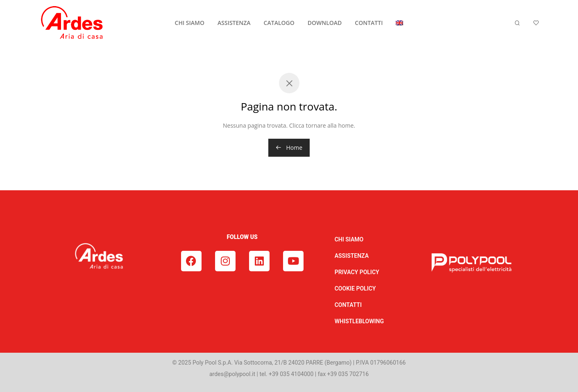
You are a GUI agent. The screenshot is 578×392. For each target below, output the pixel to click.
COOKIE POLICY (355, 288)
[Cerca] (517, 23)
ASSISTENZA (234, 23)
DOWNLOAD (325, 23)
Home (289, 148)
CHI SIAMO (190, 23)
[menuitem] (399, 23)
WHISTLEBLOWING (359, 321)
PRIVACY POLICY (357, 272)
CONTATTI (369, 23)
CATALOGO (279, 23)
